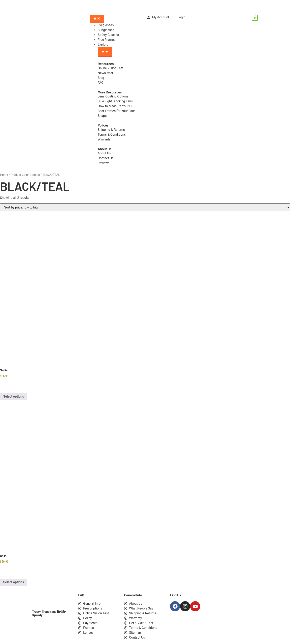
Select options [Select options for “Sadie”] (14, 396)
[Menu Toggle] (97, 19)
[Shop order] (145, 207)
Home (4, 175)
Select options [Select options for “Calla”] (14, 582)
